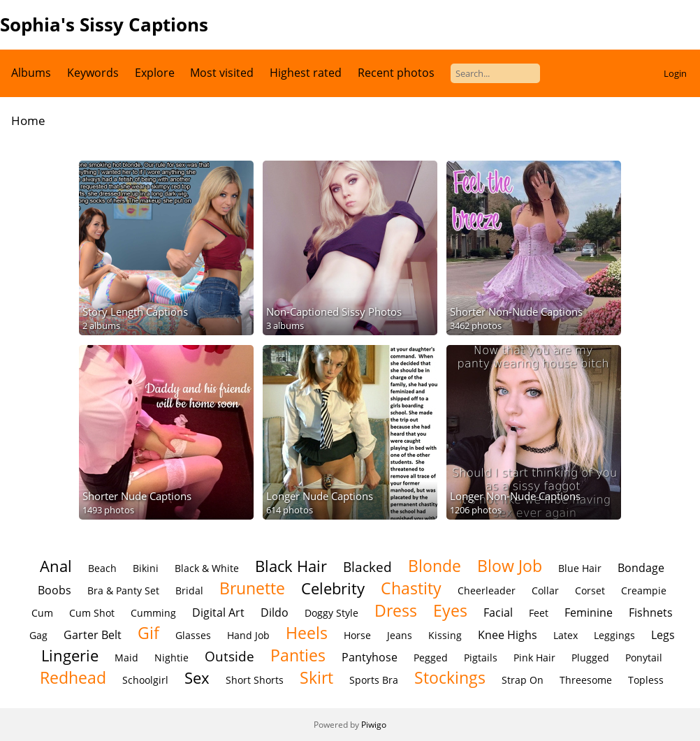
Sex (197, 678)
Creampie (644, 590)
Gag (38, 635)
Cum (42, 613)
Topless (646, 680)
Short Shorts (255, 680)
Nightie (172, 658)
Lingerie (70, 655)
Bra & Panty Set (123, 590)
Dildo (275, 612)
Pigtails (481, 658)
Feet (539, 613)
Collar (545, 590)
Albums (31, 73)
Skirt (316, 677)
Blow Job (510, 566)
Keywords (93, 73)
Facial (498, 612)
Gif (148, 633)
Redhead (73, 677)
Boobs (54, 590)
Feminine (589, 612)
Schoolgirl (145, 680)
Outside (229, 656)
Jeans (400, 635)
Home (28, 120)
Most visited (222, 73)
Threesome (586, 680)
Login (675, 73)
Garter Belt (93, 635)
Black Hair (291, 566)
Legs (663, 635)
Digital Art (218, 612)
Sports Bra (374, 680)
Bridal (189, 590)
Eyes (450, 610)
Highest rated (306, 73)
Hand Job (248, 635)
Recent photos (396, 73)
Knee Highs (508, 635)
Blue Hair (580, 568)
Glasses (193, 635)
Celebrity (333, 588)
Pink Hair (534, 658)
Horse (357, 635)
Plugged (590, 658)
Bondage (641, 568)
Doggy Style (331, 613)
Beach (102, 568)
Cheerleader (487, 590)
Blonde (435, 566)
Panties (298, 655)
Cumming (153, 613)
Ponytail (644, 658)
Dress (396, 610)
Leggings (614, 635)
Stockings (450, 677)
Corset (590, 590)
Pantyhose (370, 657)
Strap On (523, 680)
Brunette (252, 588)
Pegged (431, 658)
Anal (56, 566)
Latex (566, 635)
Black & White (207, 568)
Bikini (146, 568)
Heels (307, 633)
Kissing (445, 635)
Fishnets (651, 612)
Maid (126, 658)
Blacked (367, 567)
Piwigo (374, 725)
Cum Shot (92, 613)
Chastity (411, 588)
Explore (155, 73)
